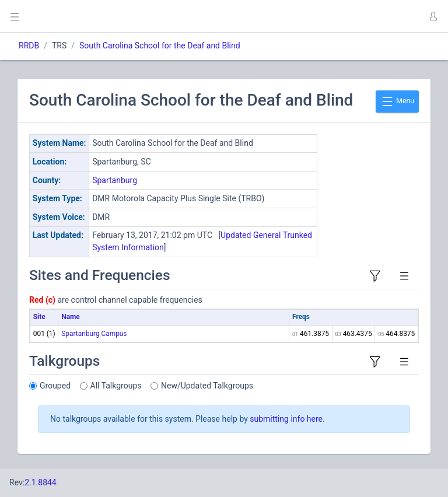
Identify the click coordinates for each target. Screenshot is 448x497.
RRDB (29, 45)
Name (70, 317)
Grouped (55, 386)
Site (39, 317)
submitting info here (286, 419)
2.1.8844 (41, 482)
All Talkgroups (116, 386)
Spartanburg (115, 180)
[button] (433, 16)
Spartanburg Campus (94, 334)
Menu (397, 101)
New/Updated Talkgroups (207, 386)
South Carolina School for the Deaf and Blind (160, 45)
